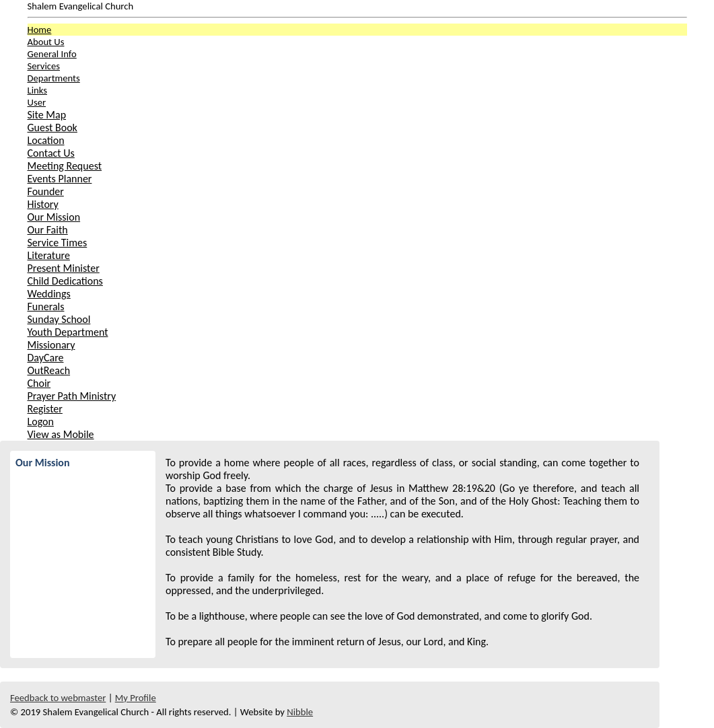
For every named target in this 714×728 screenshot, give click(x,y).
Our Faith (48, 230)
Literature (49, 255)
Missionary (51, 345)
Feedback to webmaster (58, 698)
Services (44, 66)
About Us (46, 42)
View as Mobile (61, 434)
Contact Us (51, 153)
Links (37, 90)
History (43, 204)
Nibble (300, 712)
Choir (39, 383)
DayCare (46, 358)
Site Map (47, 115)
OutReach (49, 370)
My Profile (136, 698)
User (37, 102)
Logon (41, 422)
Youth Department (68, 332)
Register (45, 409)
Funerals (46, 306)
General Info (52, 54)
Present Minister (64, 268)
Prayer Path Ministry (72, 396)
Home (40, 30)
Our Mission (54, 217)
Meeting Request (65, 166)
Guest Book (52, 128)
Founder (46, 191)
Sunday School (59, 319)
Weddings (49, 294)
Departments (54, 78)
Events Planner (60, 179)
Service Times (58, 243)
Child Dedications (65, 281)
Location (46, 140)
